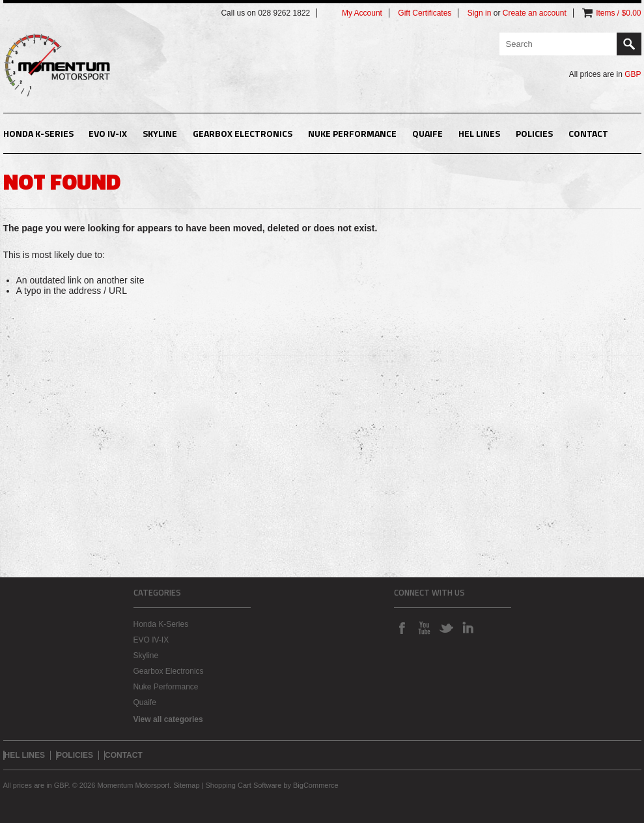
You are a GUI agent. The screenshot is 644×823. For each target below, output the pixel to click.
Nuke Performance (352, 133)
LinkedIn (468, 628)
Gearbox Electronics (243, 133)
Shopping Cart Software (244, 785)
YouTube (424, 628)
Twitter (446, 628)
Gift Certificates (425, 13)
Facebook (402, 628)
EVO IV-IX (108, 133)
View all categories (168, 719)
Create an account (535, 13)
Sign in (480, 13)
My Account (362, 13)
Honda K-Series (38, 133)
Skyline (160, 133)
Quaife (427, 133)
